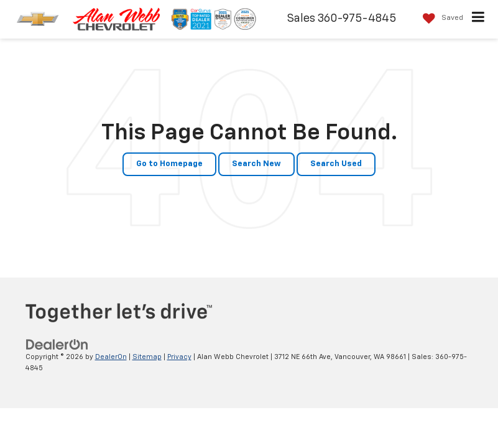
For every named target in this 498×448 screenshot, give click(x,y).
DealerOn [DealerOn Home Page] (111, 357)
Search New (256, 164)
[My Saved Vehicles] (440, 18)
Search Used (336, 164)
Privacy (179, 357)
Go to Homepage (169, 164)
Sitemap (147, 357)
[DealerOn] (57, 344)
